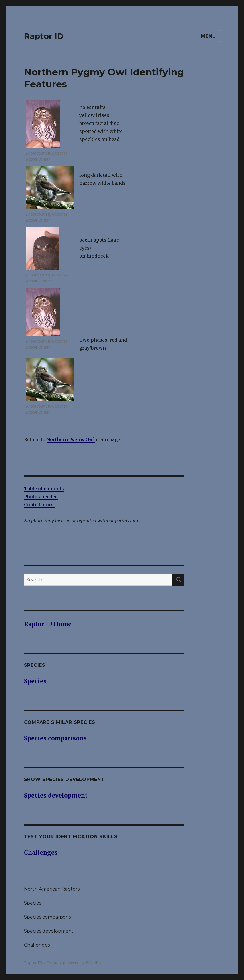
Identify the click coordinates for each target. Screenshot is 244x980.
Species (33, 903)
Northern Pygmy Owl (71, 439)
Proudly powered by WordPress (77, 963)
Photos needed (41, 497)
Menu (208, 36)
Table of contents (44, 489)
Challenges (37, 945)
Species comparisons (47, 917)
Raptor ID (44, 36)
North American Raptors (52, 889)
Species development (49, 931)
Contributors (39, 505)
